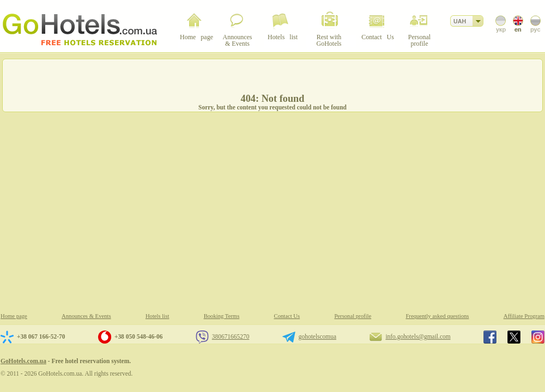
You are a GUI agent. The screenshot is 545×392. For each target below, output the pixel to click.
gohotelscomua (317, 336)
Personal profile (353, 316)
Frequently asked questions (437, 316)
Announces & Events (86, 316)
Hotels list (158, 316)
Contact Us (287, 316)
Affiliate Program (524, 316)
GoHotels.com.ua (23, 361)
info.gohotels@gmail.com (418, 336)
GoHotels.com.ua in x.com (514, 337)
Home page (14, 316)
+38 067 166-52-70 (41, 336)
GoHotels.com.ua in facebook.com (490, 337)
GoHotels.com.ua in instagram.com (538, 337)
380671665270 (231, 336)
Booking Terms (222, 316)
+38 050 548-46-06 (138, 336)
